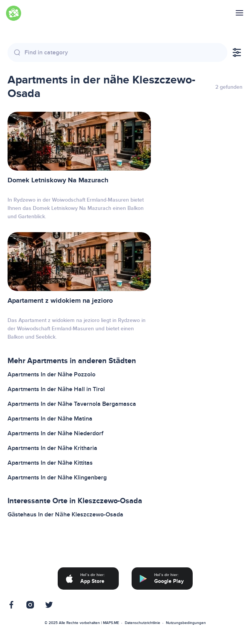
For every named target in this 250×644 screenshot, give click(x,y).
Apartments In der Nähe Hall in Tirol (56, 389)
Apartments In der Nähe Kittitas (50, 463)
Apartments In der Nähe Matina (50, 419)
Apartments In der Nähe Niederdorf (55, 433)
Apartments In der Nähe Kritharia (52, 448)
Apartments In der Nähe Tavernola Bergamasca (72, 404)
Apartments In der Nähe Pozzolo (51, 374)
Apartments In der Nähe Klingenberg (57, 478)
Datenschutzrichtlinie (143, 623)
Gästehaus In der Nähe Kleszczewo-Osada (65, 515)
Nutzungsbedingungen (186, 623)
